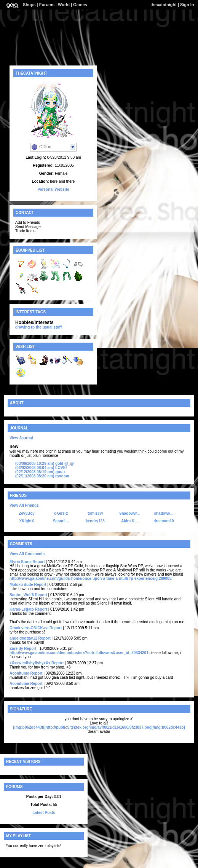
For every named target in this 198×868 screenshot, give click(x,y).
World (64, 5)
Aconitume (19, 673)
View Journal (21, 438)
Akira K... (129, 521)
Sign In (187, 5)
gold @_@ (45, 464)
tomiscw (95, 513)
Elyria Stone (21, 562)
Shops (29, 5)
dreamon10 (164, 521)
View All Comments (27, 554)
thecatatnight (164, 5)
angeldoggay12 (23, 638)
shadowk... (164, 513)
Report (39, 562)
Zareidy (16, 649)
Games (80, 5)
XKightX (27, 521)
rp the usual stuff (46, 327)
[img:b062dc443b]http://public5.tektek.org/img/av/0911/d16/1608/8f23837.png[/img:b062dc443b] (99, 727)
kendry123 (95, 521)
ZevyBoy (27, 513)
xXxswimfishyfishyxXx (30, 663)
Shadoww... (129, 513)
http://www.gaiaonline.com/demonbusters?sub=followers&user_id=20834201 (79, 653)
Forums (47, 5)
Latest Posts (44, 813)
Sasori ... (61, 521)
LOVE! (41, 468)
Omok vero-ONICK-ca (29, 628)
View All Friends (24, 505)
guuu (40, 472)
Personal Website (53, 189)
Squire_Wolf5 (22, 595)
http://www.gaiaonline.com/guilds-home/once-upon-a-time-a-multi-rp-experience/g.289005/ (91, 578)
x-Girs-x (61, 513)
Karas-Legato (22, 609)
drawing (22, 327)
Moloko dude (21, 585)
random (42, 476)
